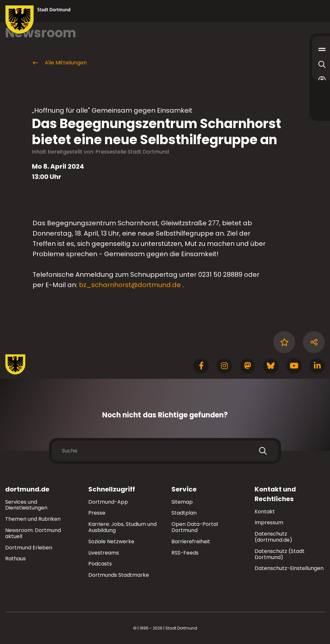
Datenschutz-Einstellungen (289, 569)
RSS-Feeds (185, 553)
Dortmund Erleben (29, 548)
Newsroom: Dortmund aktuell (33, 533)
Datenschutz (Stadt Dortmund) (280, 554)
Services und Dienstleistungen (26, 505)
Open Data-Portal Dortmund (195, 527)
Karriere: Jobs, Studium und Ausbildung (122, 527)
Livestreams (104, 553)
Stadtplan (184, 513)
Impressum (269, 523)
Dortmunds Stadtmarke (119, 575)
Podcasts (100, 564)
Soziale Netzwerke (111, 541)
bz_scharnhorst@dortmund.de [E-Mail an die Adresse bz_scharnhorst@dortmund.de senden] (130, 285)
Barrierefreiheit (191, 541)
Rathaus (15, 559)
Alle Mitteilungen (59, 63)
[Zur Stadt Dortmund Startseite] (38, 20)
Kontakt (265, 512)
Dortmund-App (108, 502)
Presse (97, 513)
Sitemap (182, 502)
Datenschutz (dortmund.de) (273, 537)
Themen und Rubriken (33, 519)
